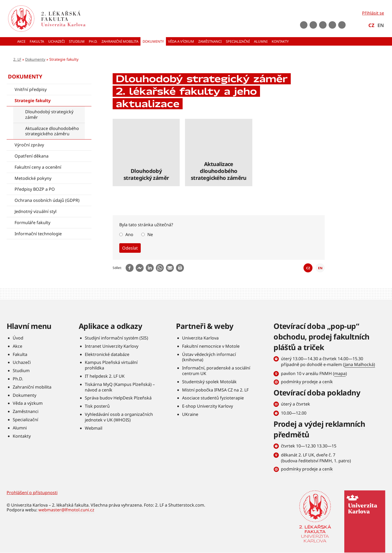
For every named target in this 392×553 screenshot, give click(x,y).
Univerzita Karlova (200, 338)
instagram (323, 25)
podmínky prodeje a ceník (307, 382)
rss (342, 25)
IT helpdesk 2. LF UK (105, 376)
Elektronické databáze (107, 354)
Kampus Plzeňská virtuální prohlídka (111, 365)
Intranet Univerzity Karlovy (112, 346)
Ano (129, 234)
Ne (150, 234)
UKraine (190, 414)
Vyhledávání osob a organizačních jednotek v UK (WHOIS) (119, 417)
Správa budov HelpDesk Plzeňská (118, 398)
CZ (371, 25)
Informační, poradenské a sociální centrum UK (216, 371)
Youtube (313, 25)
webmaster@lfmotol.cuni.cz (66, 510)
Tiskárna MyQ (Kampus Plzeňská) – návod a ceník (120, 387)
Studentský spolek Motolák (209, 382)
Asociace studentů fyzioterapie (213, 398)
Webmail (94, 428)
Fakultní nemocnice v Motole (211, 346)
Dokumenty (35, 59)
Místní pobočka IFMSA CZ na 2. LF (215, 390)
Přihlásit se (373, 13)
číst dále (146, 152)
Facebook (304, 25)
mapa (340, 373)
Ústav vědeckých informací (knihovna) (209, 357)
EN (381, 25)
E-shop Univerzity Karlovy (208, 406)
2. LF (17, 59)
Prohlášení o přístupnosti (32, 493)
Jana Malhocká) (360, 364)
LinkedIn (332, 25)
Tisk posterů (97, 406)
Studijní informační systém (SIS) (116, 338)
